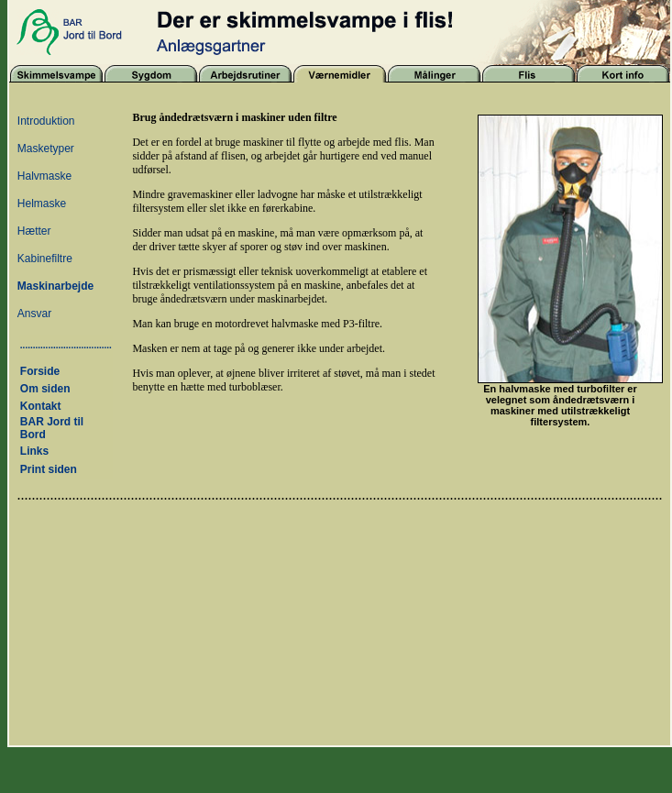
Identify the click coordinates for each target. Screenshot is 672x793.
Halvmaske (44, 176)
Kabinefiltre (45, 259)
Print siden (49, 469)
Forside (40, 371)
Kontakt (41, 406)
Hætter (34, 231)
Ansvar (34, 314)
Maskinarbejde (55, 286)
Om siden (45, 389)
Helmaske (42, 204)
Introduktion (46, 121)
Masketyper (46, 149)
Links (34, 451)
